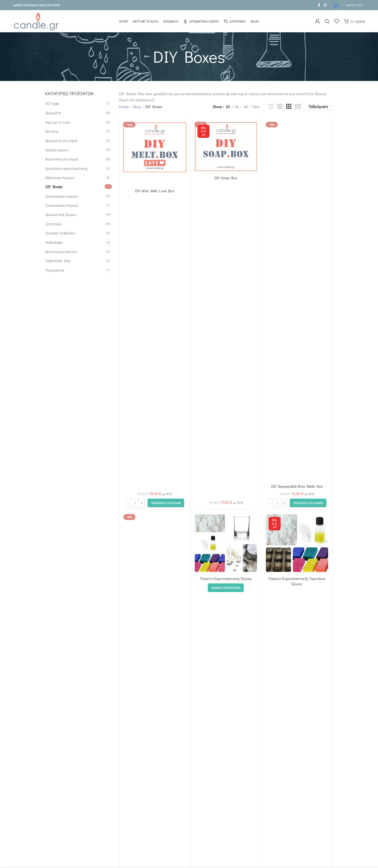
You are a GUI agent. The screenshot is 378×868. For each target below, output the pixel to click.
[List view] (271, 107)
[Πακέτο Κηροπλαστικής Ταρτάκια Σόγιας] (297, 543)
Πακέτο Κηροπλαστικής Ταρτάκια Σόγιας (297, 581)
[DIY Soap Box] (226, 147)
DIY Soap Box (226, 178)
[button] (166, 503)
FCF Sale (52, 103)
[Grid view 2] (280, 107)
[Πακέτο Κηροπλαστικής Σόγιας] (226, 543)
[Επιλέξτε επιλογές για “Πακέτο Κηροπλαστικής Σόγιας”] (226, 588)
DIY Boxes (54, 187)
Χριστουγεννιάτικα (61, 251)
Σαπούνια (53, 224)
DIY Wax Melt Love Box (155, 191)
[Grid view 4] (298, 107)
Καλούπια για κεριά (62, 159)
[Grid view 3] (289, 107)
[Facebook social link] (319, 5)
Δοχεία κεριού (57, 150)
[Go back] (147, 57)
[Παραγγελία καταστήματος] (320, 107)
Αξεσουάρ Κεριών (60, 177)
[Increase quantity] (142, 503)
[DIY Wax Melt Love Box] (155, 153)
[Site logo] (36, 21)
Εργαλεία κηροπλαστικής (67, 168)
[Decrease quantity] (128, 503)
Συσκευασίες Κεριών (62, 205)
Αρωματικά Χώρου (61, 214)
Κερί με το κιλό (58, 122)
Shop (137, 107)
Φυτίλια (52, 131)
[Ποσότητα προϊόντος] (135, 503)
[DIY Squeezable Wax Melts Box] (297, 301)
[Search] (327, 21)
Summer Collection (61, 233)
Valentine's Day (58, 261)
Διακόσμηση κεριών (62, 196)
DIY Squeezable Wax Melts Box (297, 486)
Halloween (54, 242)
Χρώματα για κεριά (61, 140)
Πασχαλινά (55, 270)
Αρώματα (53, 113)
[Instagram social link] (325, 5)
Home (124, 107)
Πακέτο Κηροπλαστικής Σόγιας (226, 578)
